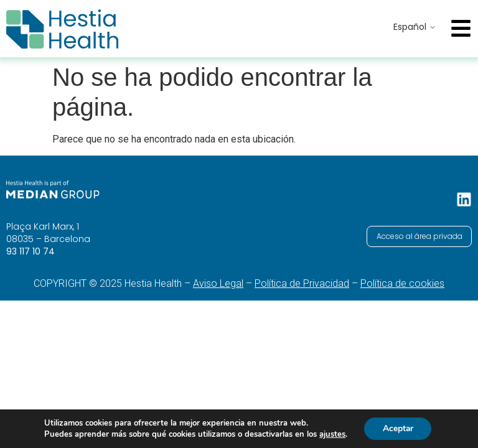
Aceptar (398, 428)
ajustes (332, 434)
